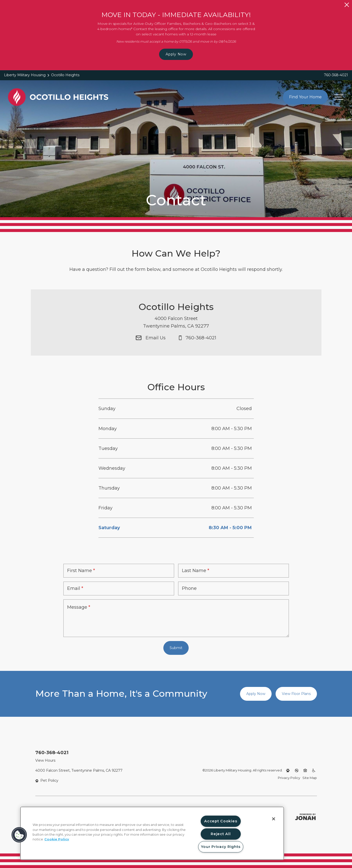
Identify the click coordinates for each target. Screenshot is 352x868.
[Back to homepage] (58, 97)
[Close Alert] (347, 5)
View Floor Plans (296, 694)
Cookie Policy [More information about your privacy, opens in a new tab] (57, 839)
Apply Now (176, 54)
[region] (152, 833)
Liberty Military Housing (25, 75)
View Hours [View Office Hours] (45, 760)
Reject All (221, 834)
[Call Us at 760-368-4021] (198, 345)
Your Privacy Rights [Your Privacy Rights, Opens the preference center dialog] (221, 847)
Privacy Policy (289, 778)
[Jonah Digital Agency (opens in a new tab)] (305, 817)
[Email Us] (151, 345)
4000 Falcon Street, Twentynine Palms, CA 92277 (79, 770)
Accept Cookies (221, 821)
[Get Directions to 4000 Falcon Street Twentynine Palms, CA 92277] (176, 330)
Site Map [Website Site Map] (310, 778)
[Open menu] (339, 97)
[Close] (274, 819)
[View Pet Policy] (47, 781)
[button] (19, 835)
